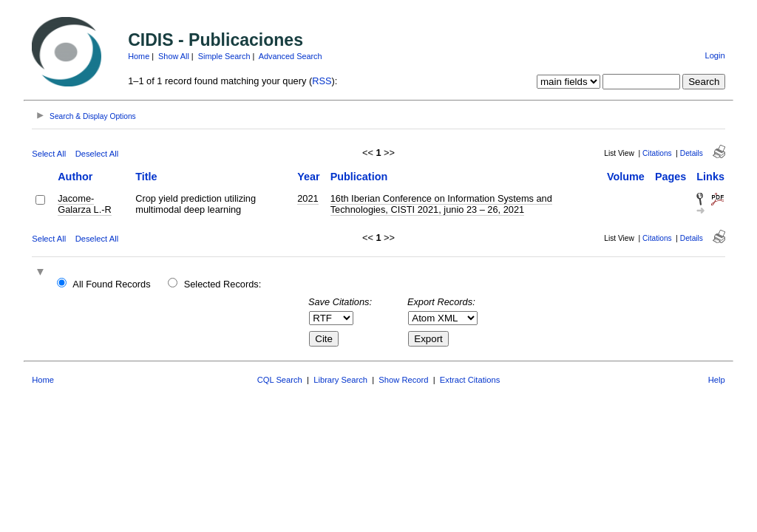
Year (308, 177)
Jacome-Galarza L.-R (85, 204)
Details (692, 153)
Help (717, 380)
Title (146, 177)
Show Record (403, 380)
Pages (671, 177)
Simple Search (224, 56)
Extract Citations (470, 380)
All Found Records (111, 284)
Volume (626, 177)
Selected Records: (223, 284)
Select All (49, 154)
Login (714, 55)
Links (710, 177)
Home (139, 56)
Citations (657, 153)
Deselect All (97, 154)
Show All (174, 56)
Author (75, 177)
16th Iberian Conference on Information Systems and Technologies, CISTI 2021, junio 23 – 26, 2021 (441, 204)
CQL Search (280, 380)
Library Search (340, 380)
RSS (322, 81)
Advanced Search (291, 56)
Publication (359, 177)
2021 (308, 198)
